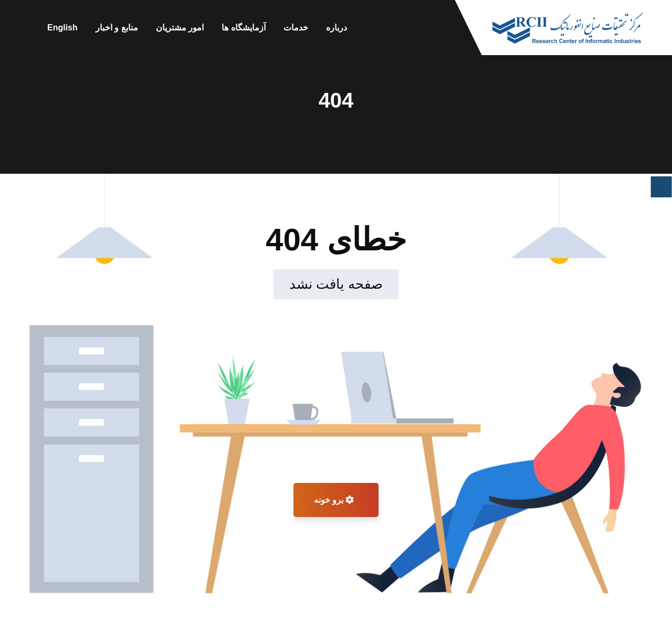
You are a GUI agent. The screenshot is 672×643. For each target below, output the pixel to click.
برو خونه (334, 500)
